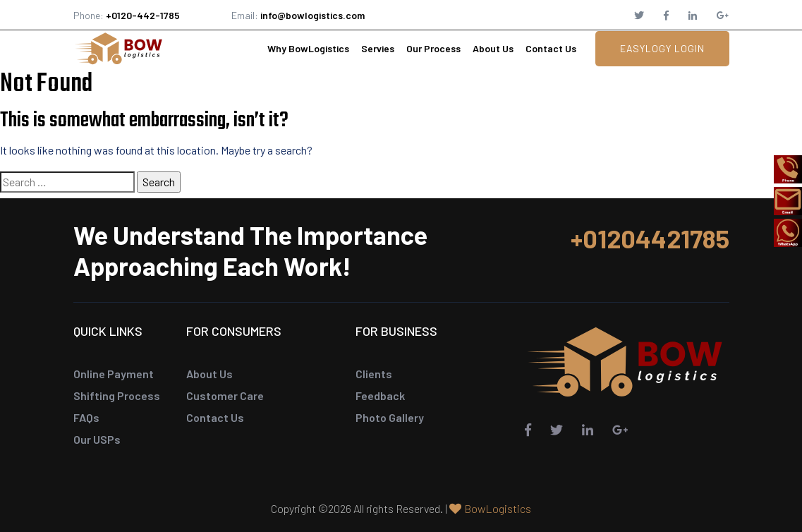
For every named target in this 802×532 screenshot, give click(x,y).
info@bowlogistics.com (312, 15)
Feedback (380, 395)
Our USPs (97, 439)
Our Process (433, 48)
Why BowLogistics (308, 48)
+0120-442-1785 (143, 15)
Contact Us (551, 48)
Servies (378, 48)
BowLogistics (498, 508)
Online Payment (114, 374)
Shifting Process (117, 395)
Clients (374, 374)
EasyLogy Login (662, 48)
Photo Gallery (390, 417)
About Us (493, 48)
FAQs (86, 417)
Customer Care (225, 395)
